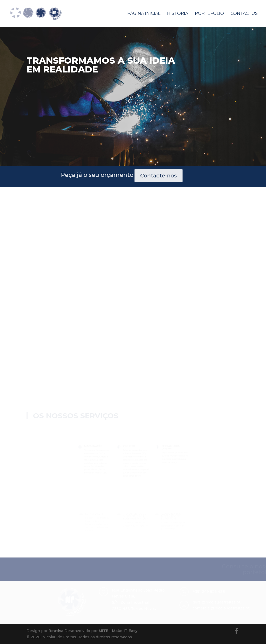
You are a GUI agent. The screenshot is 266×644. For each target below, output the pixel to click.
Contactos (244, 14)
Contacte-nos (97, 176)
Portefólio (209, 14)
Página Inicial (144, 14)
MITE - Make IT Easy (118, 631)
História (178, 14)
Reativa (56, 631)
